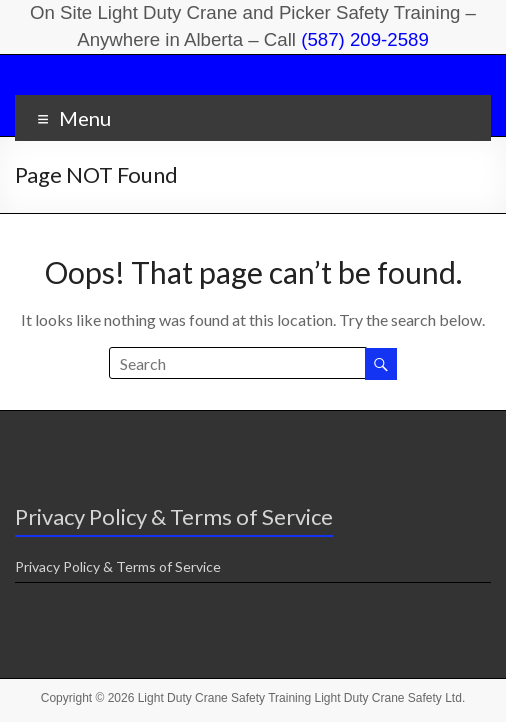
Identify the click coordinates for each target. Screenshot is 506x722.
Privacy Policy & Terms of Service (118, 566)
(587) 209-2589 (365, 39)
